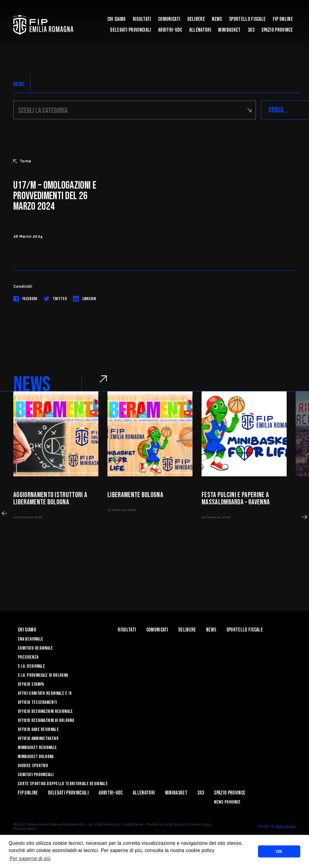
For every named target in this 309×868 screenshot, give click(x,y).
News (217, 19)
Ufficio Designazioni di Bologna (46, 721)
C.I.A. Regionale (31, 666)
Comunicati (169, 19)
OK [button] (279, 851)
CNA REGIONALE (30, 639)
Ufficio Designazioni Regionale (45, 711)
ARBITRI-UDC (170, 30)
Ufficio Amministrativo (38, 739)
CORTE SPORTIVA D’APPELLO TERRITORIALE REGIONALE (63, 784)
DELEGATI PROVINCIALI (131, 30)
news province (227, 802)
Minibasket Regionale (37, 748)
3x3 (251, 30)
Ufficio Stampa (31, 684)
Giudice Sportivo (33, 766)
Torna (22, 161)
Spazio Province (277, 30)
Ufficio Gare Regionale (38, 730)
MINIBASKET (229, 30)
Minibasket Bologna (36, 757)
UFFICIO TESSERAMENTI (37, 702)
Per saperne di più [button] (30, 859)
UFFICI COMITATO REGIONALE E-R (45, 693)
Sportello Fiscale (247, 19)
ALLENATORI (200, 30)
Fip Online (283, 19)
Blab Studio (286, 826)
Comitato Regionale (35, 648)
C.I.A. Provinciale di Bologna (43, 675)
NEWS (19, 84)
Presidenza (28, 657)
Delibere (196, 19)
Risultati (142, 19)
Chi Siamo (117, 19)
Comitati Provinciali (36, 775)
